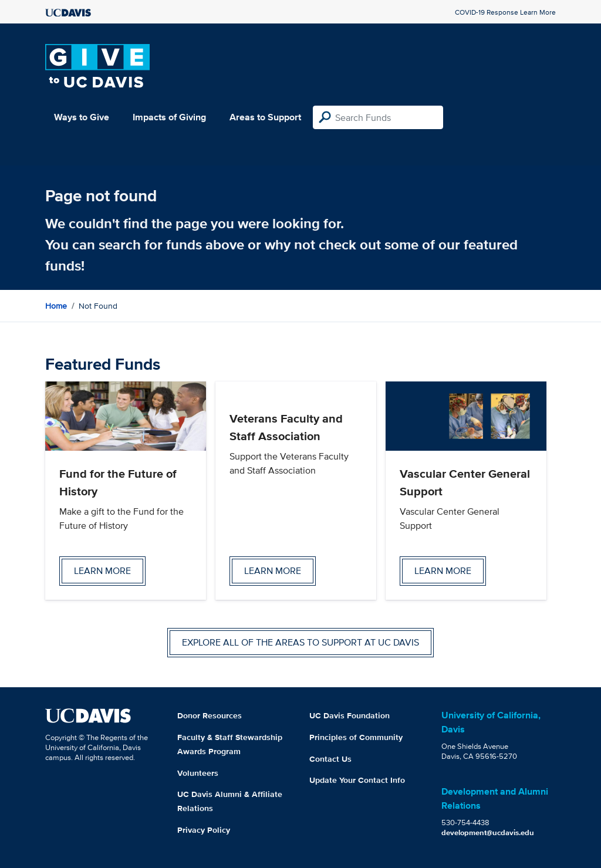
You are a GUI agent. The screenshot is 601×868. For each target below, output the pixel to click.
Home (56, 306)
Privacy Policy (204, 830)
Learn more (102, 571)
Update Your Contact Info (357, 780)
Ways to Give (82, 117)
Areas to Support (265, 117)
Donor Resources (210, 715)
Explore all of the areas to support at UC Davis (300, 642)
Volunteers (198, 773)
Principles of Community (356, 737)
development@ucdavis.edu (488, 832)
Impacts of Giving (169, 117)
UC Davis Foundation (350, 715)
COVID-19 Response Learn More (505, 12)
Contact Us (330, 759)
